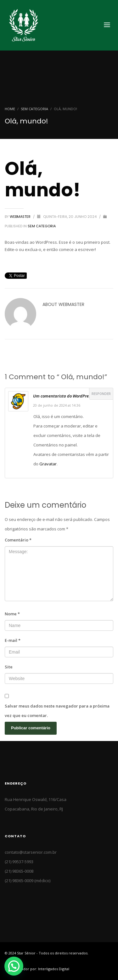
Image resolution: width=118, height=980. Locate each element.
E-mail (13, 640)
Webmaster (21, 217)
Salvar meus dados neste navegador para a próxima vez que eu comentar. (57, 711)
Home (10, 109)
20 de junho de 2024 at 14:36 (57, 405)
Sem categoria (34, 109)
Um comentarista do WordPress (63, 396)
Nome (12, 614)
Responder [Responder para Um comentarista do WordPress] (101, 394)
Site (9, 667)
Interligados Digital (54, 969)
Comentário (18, 540)
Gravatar (48, 464)
